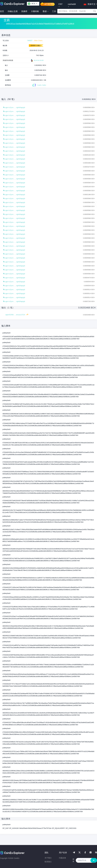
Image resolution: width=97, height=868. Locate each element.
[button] (89, 4)
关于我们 (48, 858)
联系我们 (48, 862)
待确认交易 (13, 11)
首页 (2, 11)
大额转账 (35, 11)
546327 (30, 41)
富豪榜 (24, 11)
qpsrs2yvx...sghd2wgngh (15, 108)
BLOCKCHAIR (37, 60)
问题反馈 (62, 858)
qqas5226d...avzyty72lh (15, 315)
